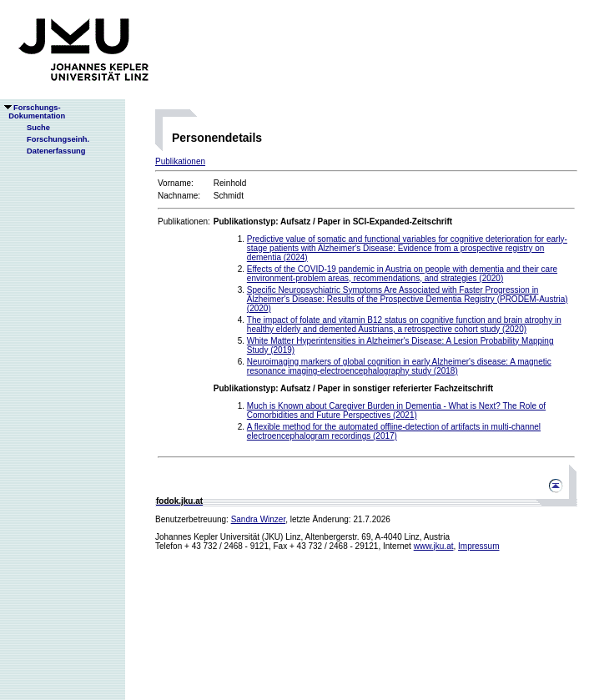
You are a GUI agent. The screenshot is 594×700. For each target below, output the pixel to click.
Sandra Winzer (259, 519)
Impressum (478, 546)
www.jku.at (434, 546)
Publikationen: (184, 222)
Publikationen (180, 161)
